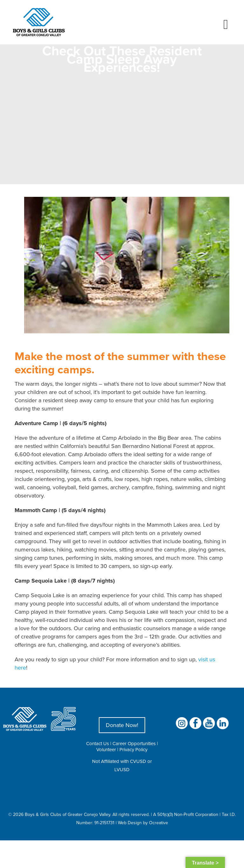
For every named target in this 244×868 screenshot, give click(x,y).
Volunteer (106, 749)
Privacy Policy (133, 749)
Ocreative (159, 823)
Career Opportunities (134, 743)
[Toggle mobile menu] (226, 24)
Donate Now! (122, 725)
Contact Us (98, 743)
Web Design (130, 823)
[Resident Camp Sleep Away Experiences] (127, 265)
